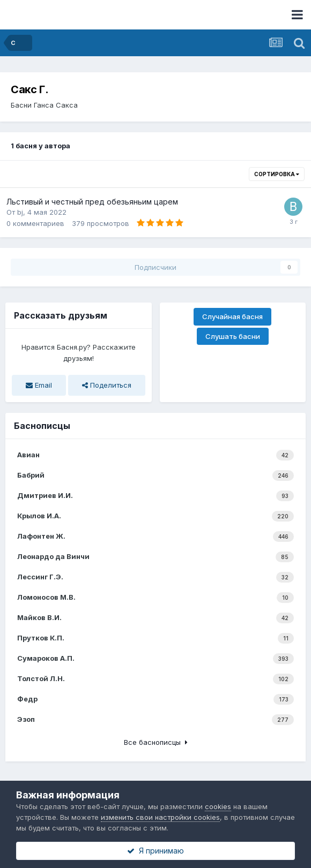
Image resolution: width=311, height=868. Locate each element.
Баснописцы (42, 426)
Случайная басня (232, 316)
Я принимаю (155, 851)
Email (39, 385)
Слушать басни (233, 336)
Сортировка (277, 174)
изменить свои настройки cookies (160, 817)
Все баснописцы (156, 742)
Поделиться (107, 385)
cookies (218, 806)
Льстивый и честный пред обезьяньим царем (92, 202)
